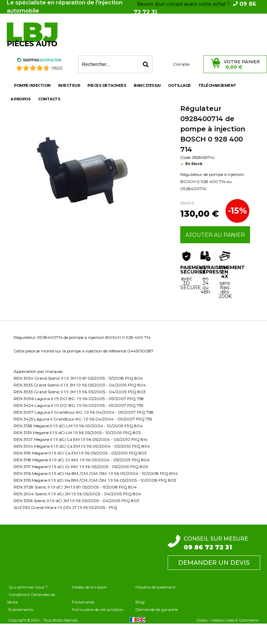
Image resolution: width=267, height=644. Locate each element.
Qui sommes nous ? (28, 587)
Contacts (49, 99)
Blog (140, 602)
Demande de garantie (157, 609)
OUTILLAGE (179, 85)
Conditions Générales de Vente (31, 598)
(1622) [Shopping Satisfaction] (57, 68)
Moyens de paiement (156, 587)
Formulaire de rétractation (98, 609)
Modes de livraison (89, 587)
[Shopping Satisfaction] (39, 61)
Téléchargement (217, 85)
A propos (21, 99)
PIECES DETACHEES (107, 85)
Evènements (21, 609)
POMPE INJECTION (32, 85)
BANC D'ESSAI (147, 85)
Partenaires (83, 602)
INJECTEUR (69, 85)
